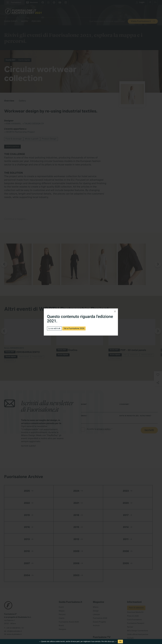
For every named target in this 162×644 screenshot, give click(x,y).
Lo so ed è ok (55, 328)
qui (113, 641)
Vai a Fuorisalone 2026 (76, 328)
